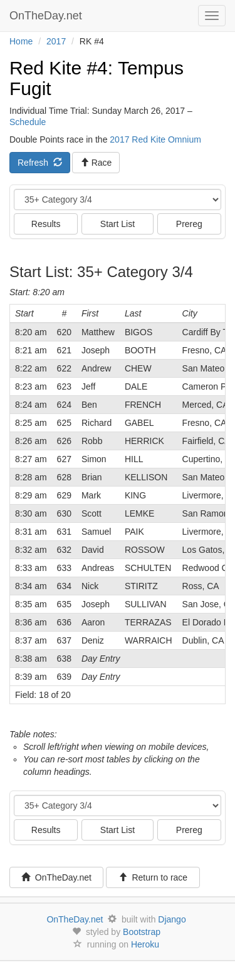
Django (172, 919)
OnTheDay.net (47, 16)
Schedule (28, 122)
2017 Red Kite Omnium (155, 139)
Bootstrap (142, 932)
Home (21, 41)
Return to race (153, 877)
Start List (118, 224)
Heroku (145, 944)
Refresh (40, 163)
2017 (56, 41)
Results (46, 224)
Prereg (189, 224)
